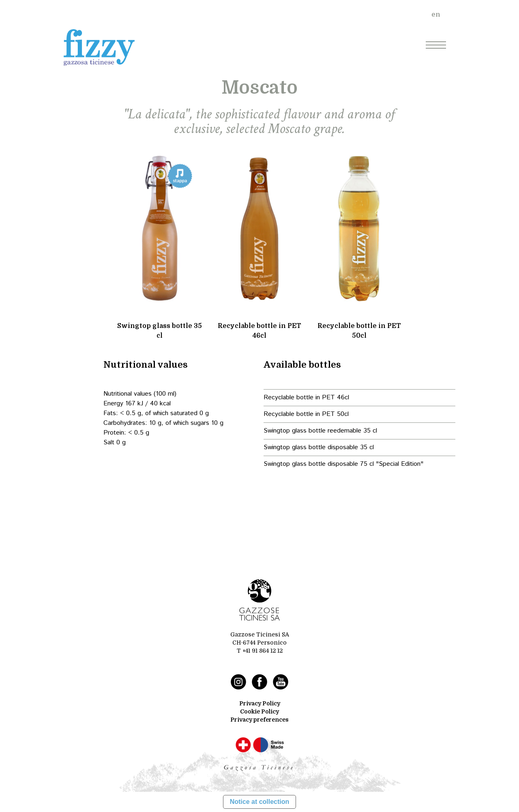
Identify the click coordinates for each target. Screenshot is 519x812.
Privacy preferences (259, 720)
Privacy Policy (260, 703)
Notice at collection (260, 802)
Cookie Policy (259, 711)
